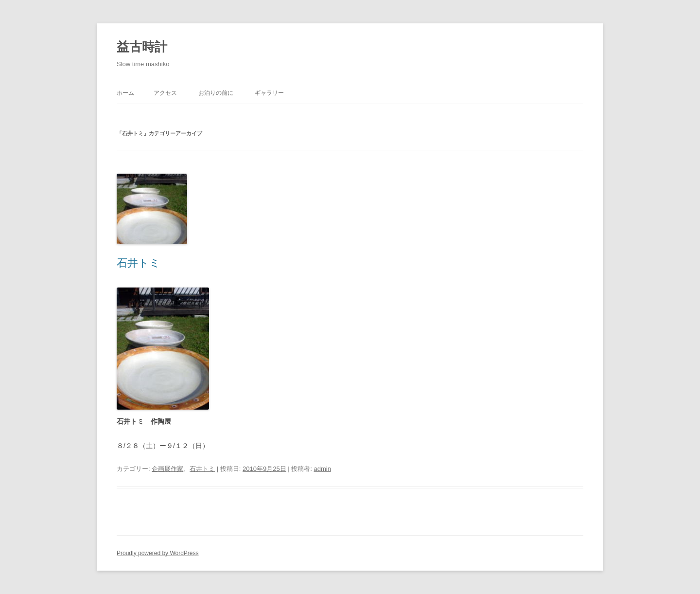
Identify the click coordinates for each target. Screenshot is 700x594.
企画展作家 (167, 469)
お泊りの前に (216, 93)
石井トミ (139, 263)
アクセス (165, 93)
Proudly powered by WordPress (158, 553)
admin (323, 469)
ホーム (125, 93)
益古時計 (142, 47)
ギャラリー (269, 93)
